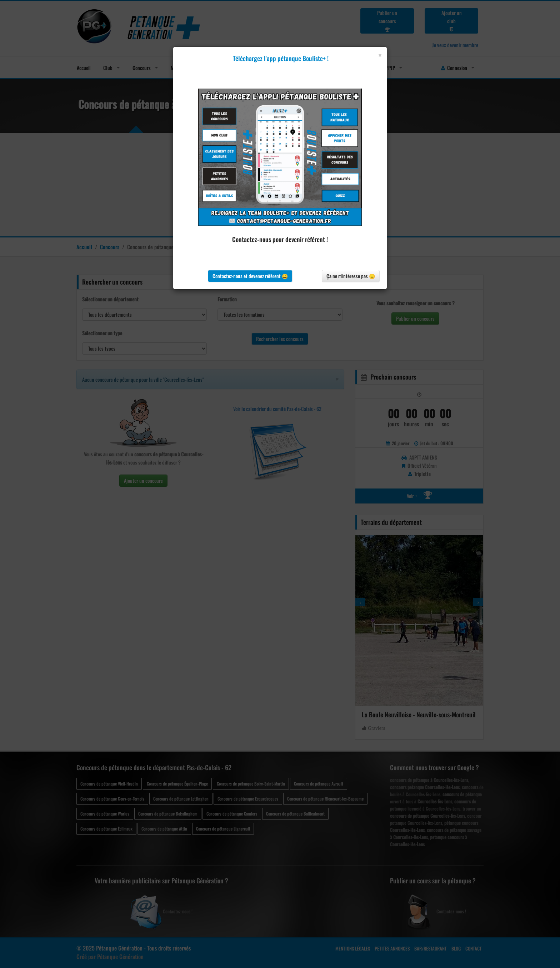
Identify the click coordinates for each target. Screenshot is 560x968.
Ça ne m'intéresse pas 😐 (351, 276)
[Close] (380, 55)
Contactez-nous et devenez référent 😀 (250, 276)
